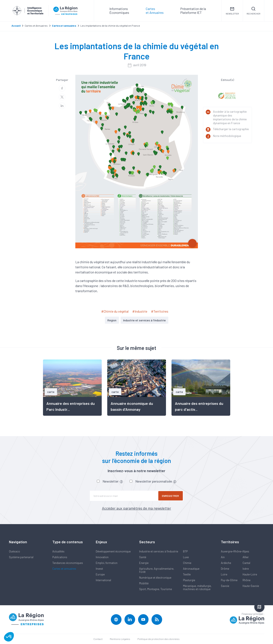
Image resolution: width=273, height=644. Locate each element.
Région (112, 320)
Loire (224, 574)
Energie (144, 563)
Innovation (102, 557)
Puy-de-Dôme (229, 580)
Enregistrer (171, 496)
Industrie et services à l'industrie (144, 320)
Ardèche (226, 563)
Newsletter (113, 481)
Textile (187, 574)
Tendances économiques (68, 563)
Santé (143, 557)
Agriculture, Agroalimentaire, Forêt (157, 570)
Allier (246, 557)
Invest (99, 569)
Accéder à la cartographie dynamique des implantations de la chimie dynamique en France (230, 117)
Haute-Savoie (251, 586)
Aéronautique (191, 569)
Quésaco (14, 551)
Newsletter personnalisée (156, 481)
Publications (60, 557)
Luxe (186, 557)
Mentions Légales (120, 639)
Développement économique (113, 551)
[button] (9, 637)
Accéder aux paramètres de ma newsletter (136, 508)
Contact (98, 639)
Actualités (58, 551)
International (103, 580)
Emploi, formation (107, 563)
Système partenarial (21, 557)
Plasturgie (189, 580)
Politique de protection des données (159, 639)
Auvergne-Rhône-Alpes (235, 551)
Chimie (187, 563)
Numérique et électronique (155, 578)
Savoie (225, 586)
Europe (100, 574)
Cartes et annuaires (64, 569)
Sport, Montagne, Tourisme (156, 589)
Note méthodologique (227, 136)
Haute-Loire (250, 574)
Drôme (225, 569)
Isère (246, 569)
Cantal (246, 563)
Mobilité (144, 583)
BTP (185, 551)
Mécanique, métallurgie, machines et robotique (197, 587)
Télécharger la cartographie (231, 129)
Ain (223, 557)
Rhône (247, 580)
